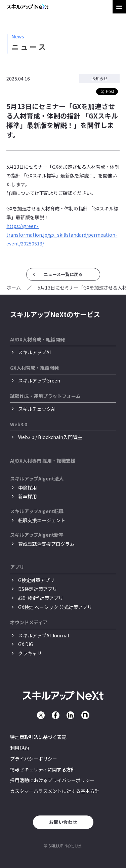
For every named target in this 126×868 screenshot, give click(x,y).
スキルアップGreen (39, 380)
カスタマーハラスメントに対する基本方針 (55, 791)
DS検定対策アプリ (38, 589)
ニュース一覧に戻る (63, 274)
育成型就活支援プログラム (46, 544)
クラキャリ (30, 653)
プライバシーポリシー (34, 759)
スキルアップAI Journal (44, 635)
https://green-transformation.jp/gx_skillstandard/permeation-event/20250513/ (62, 235)
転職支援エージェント (42, 520)
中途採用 (28, 488)
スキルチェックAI (37, 409)
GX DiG (26, 644)
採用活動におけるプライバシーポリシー (52, 780)
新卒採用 (28, 496)
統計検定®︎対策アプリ (41, 598)
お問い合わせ (63, 822)
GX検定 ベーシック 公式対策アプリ (55, 607)
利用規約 (19, 748)
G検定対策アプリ (36, 580)
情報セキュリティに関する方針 (43, 769)
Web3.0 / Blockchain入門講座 (50, 437)
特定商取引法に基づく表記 (38, 737)
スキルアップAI (34, 352)
